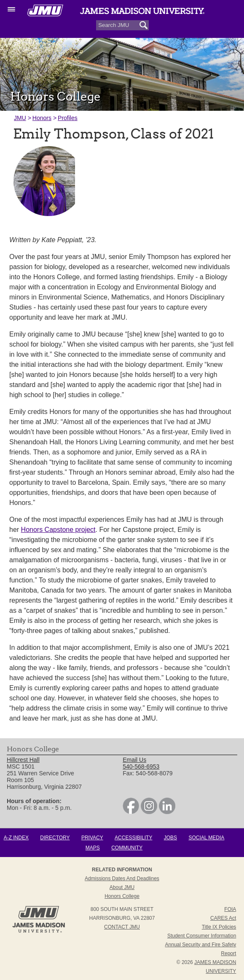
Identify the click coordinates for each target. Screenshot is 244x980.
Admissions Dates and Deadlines (122, 879)
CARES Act (223, 918)
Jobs (170, 838)
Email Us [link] (134, 760)
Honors (42, 118)
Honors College (122, 896)
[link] (131, 812)
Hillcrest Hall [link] (23, 760)
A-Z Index (16, 838)
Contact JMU (122, 927)
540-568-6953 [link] (141, 766)
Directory (55, 838)
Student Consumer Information (202, 936)
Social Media (206, 838)
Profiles (68, 118)
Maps (93, 848)
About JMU (122, 887)
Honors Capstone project (58, 530)
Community (127, 848)
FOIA (230, 909)
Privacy (92, 838)
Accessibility (133, 838)
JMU (20, 118)
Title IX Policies (219, 927)
